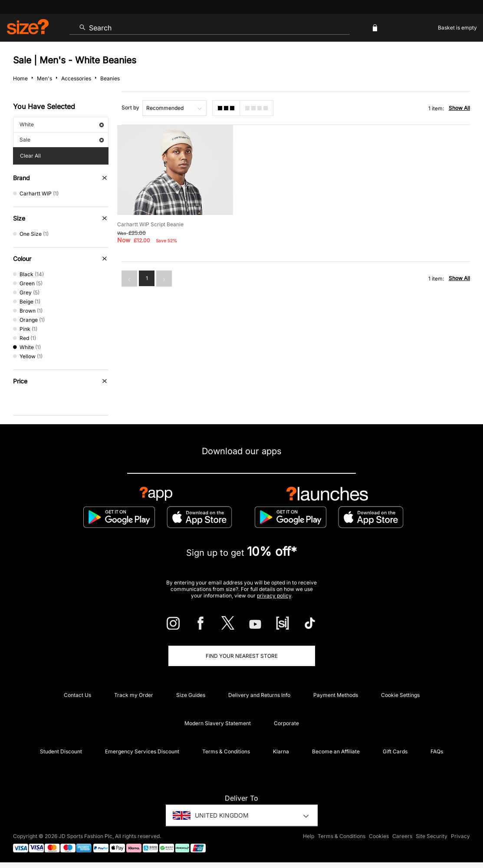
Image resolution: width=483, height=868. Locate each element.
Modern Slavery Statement (218, 723)
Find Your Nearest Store (242, 656)
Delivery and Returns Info (259, 695)
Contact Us (77, 695)
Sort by (130, 107)
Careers (402, 836)
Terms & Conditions (226, 751)
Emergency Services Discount (142, 751)
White (62, 124)
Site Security (432, 836)
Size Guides (191, 695)
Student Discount (61, 751)
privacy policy (274, 596)
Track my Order (134, 695)
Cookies (379, 836)
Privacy (460, 836)
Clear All (30, 156)
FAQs (437, 751)
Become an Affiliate (336, 751)
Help (309, 836)
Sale (62, 140)
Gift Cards (395, 751)
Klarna (281, 751)
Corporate (286, 723)
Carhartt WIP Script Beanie (150, 224)
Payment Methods (336, 695)
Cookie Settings (400, 695)
